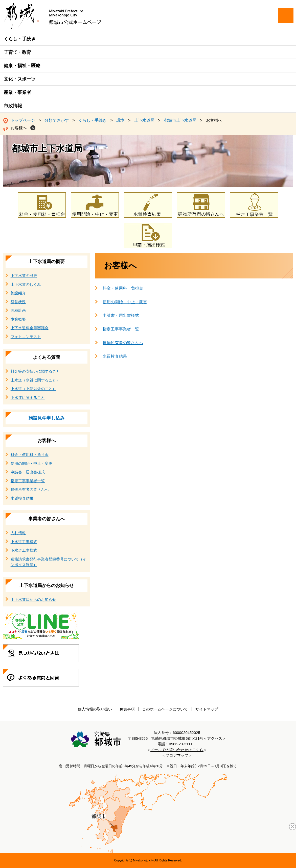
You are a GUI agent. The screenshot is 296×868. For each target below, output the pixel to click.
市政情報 (13, 106)
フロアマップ (177, 755)
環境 (120, 120)
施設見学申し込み (47, 418)
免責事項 (127, 709)
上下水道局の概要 (47, 262)
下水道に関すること (28, 398)
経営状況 (18, 302)
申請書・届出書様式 (121, 315)
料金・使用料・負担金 (123, 288)
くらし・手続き (20, 39)
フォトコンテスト (26, 337)
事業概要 (18, 319)
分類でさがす (57, 120)
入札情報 (18, 533)
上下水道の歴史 (24, 276)
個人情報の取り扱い (95, 709)
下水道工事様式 (24, 550)
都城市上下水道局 (180, 120)
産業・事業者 (17, 92)
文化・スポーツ (20, 79)
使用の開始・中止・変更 (125, 302)
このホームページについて (165, 709)
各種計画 (18, 310)
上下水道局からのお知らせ (47, 585)
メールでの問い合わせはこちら (177, 750)
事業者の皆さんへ (47, 519)
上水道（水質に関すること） (35, 380)
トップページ (23, 120)
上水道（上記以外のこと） (33, 389)
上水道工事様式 (24, 542)
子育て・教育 (17, 52)
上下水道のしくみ (26, 284)
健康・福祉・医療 (22, 66)
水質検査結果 (115, 356)
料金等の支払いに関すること (35, 371)
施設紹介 (18, 293)
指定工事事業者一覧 (121, 329)
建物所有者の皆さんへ (123, 343)
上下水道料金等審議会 (30, 328)
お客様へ (19, 128)
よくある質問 (47, 357)
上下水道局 (144, 120)
